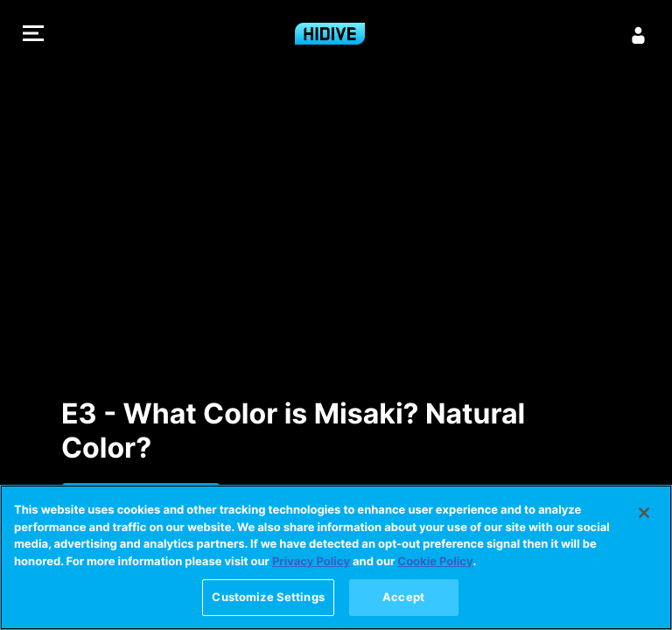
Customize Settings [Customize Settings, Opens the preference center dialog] (268, 597)
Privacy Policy (311, 562)
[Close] (644, 513)
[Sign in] (639, 35)
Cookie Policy (435, 562)
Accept (403, 597)
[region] (336, 557)
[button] (33, 35)
